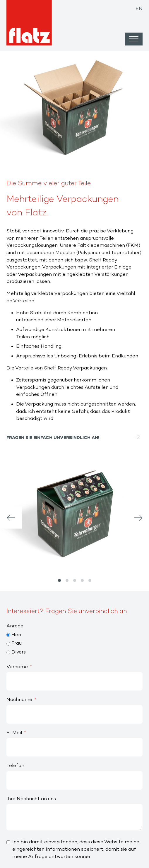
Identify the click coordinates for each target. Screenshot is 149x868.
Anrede (15, 626)
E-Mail (14, 733)
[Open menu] (134, 39)
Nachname (19, 700)
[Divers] (8, 652)
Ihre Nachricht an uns (31, 799)
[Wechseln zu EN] (139, 7)
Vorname (17, 667)
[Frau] (8, 644)
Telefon (15, 766)
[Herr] (8, 635)
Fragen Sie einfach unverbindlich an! (53, 438)
